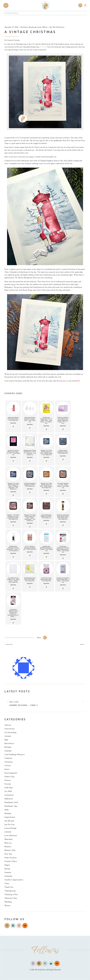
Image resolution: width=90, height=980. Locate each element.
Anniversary (9, 729)
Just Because (9, 821)
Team (7, 883)
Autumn (8, 736)
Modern (8, 847)
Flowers (8, 780)
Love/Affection (11, 836)
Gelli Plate (9, 788)
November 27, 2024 (11, 27)
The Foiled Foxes (58, 27)
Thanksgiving (10, 891)
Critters (8, 766)
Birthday (8, 747)
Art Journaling (10, 732)
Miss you (8, 843)
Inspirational (10, 817)
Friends (8, 784)
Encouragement (11, 773)
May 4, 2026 (14, 702)
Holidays (8, 813)
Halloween (9, 799)
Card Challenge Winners (14, 754)
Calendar (8, 751)
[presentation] (7, 702)
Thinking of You (11, 894)
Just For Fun (9, 824)
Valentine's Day (11, 898)
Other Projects (10, 858)
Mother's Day (10, 850)
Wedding (8, 902)
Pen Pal (43, 47)
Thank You (9, 887)
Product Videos (11, 861)
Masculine (9, 839)
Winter (45, 27)
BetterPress (9, 743)
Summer (8, 872)
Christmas (24, 27)
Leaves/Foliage (10, 828)
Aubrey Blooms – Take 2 (24, 705)
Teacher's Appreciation (14, 880)
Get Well (8, 791)
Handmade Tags (11, 806)
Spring (7, 869)
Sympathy (8, 876)
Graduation (9, 795)
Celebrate (8, 758)
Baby (6, 740)
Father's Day (9, 777)
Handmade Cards (35, 27)
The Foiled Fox (40, 970)
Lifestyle (8, 832)
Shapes (7, 865)
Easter (7, 769)
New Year (8, 854)
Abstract (8, 725)
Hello (7, 810)
